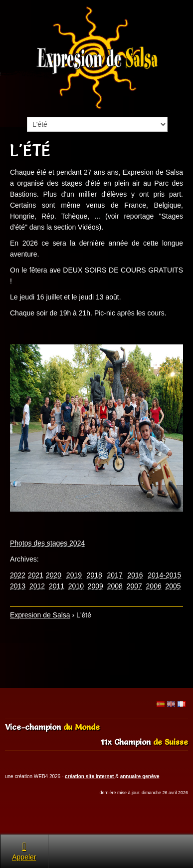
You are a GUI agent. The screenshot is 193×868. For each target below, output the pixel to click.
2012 (37, 586)
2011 (57, 586)
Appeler (24, 851)
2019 (74, 575)
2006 (154, 586)
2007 (134, 586)
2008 (115, 586)
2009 (96, 586)
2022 (18, 575)
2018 (95, 575)
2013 (18, 586)
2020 (54, 575)
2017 (115, 575)
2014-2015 (164, 575)
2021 (36, 575)
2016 (135, 575)
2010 (76, 586)
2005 (173, 586)
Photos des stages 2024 (47, 543)
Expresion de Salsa (40, 615)
